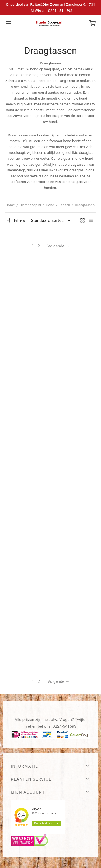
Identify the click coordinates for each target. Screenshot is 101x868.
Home (10, 205)
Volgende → (59, 246)
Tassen (65, 205)
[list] (91, 220)
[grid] (82, 220)
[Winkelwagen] (92, 23)
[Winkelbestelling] (52, 221)
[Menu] (9, 23)
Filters (16, 221)
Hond (50, 205)
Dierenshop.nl (30, 205)
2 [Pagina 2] (39, 246)
